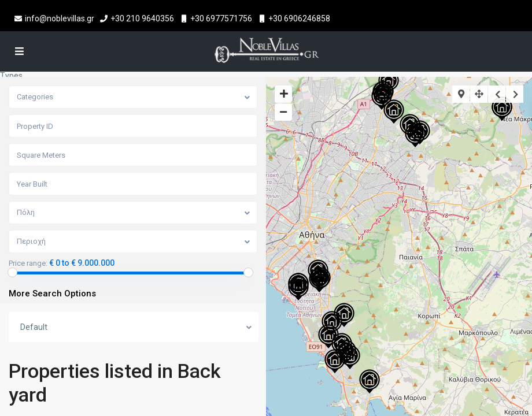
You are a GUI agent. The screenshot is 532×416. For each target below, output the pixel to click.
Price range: (28, 263)
